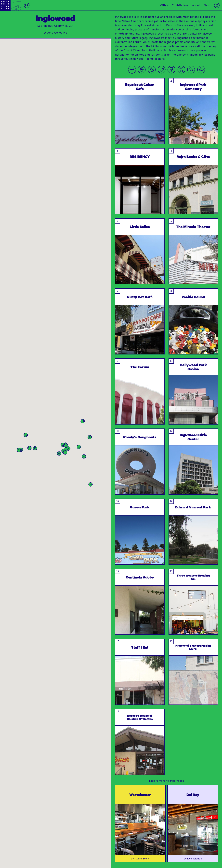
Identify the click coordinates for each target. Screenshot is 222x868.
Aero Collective (57, 33)
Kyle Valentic (195, 859)
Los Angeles (45, 26)
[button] (19, 450)
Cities (164, 5)
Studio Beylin (142, 859)
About (196, 5)
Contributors (180, 5)
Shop (207, 5)
